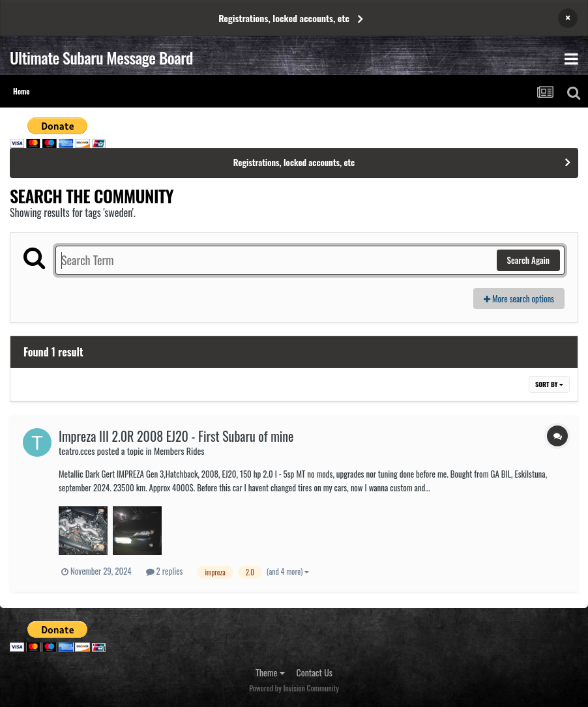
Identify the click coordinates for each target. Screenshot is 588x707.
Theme (270, 672)
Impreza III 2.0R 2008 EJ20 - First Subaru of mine (176, 436)
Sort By (549, 384)
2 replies (165, 571)
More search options (519, 298)
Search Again (528, 260)
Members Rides (179, 451)
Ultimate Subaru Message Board (101, 57)
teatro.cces (77, 451)
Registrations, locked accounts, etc (284, 18)
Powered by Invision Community (294, 688)
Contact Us (315, 672)
